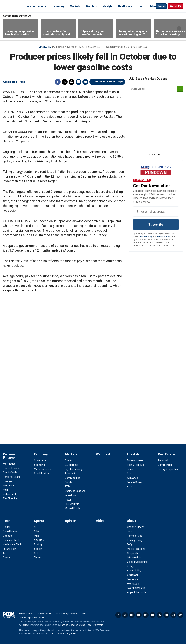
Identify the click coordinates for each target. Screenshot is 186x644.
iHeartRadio (180, 615)
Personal (163, 460)
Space (7, 557)
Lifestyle (107, 6)
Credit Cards (10, 472)
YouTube (139, 615)
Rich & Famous (135, 465)
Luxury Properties (168, 469)
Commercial (165, 465)
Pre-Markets (72, 504)
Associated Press (14, 82)
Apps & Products (137, 592)
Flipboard (146, 615)
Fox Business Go (136, 588)
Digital (6, 527)
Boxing (38, 544)
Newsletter (166, 615)
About (131, 521)
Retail (68, 500)
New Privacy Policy (67, 634)
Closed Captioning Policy (31, 618)
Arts (129, 487)
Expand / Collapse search (152, 6)
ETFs (68, 487)
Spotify (173, 615)
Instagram (132, 615)
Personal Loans (12, 477)
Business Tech (11, 540)
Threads (72, 82)
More (154, 6)
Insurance (9, 485)
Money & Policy (43, 469)
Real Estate (125, 6)
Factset (25, 625)
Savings (7, 481)
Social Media (10, 531)
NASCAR (39, 540)
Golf (36, 553)
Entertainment (135, 460)
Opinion (71, 521)
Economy (58, 6)
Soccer (38, 549)
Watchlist (92, 6)
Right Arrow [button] (179, 28)
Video (100, 521)
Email (85, 82)
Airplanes (132, 478)
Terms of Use (163, 237)
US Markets (71, 465)
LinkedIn (153, 615)
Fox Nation (133, 584)
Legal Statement (95, 625)
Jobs (130, 531)
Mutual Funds (73, 508)
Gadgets (8, 536)
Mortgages (9, 464)
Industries (70, 495)
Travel (131, 469)
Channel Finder (136, 527)
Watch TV (176, 6)
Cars (130, 474)
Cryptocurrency (74, 469)
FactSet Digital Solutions (73, 625)
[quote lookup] (153, 89)
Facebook (58, 82)
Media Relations (136, 549)
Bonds (68, 482)
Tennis (38, 557)
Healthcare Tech (12, 544)
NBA (37, 531)
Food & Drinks (135, 482)
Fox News (132, 579)
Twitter (65, 82)
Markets (75, 6)
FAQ (129, 544)
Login (161, 6)
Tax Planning (10, 499)
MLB (37, 536)
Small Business (43, 474)
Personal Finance (36, 6)
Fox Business (12, 6)
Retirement (9, 494)
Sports (39, 521)
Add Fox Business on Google (109, 82)
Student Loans (11, 468)
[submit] (180, 89)
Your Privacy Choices (66, 614)
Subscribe (156, 224)
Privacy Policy (145, 237)
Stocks (69, 460)
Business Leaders (75, 491)
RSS (159, 615)
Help (84, 614)
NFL (36, 527)
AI (4, 553)
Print (78, 82)
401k (6, 490)
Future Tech (10, 549)
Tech (141, 6)
